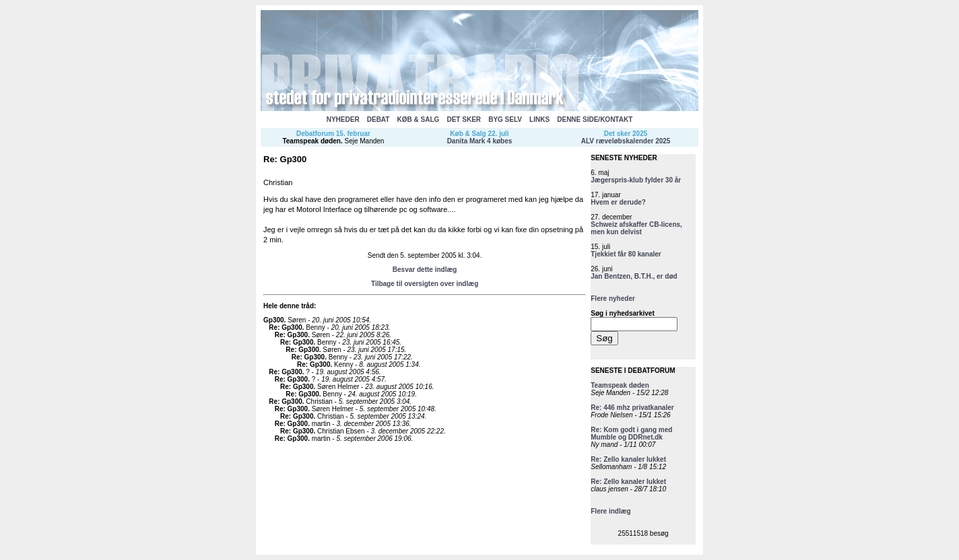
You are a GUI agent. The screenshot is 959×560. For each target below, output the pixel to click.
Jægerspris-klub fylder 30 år (636, 180)
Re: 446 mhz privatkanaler (632, 408)
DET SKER (464, 119)
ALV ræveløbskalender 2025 (626, 141)
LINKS (539, 119)
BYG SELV (505, 119)
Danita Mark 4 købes (480, 141)
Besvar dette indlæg (425, 270)
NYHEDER (343, 119)
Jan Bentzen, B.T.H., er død (634, 276)
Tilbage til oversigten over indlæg (425, 284)
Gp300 (274, 320)
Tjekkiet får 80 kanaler (626, 254)
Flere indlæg (610, 511)
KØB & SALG (419, 119)
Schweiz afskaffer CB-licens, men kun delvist (636, 228)
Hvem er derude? (618, 202)
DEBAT (378, 119)
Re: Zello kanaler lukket (628, 459)
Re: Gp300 (285, 327)
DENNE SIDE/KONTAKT (595, 119)
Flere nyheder (613, 299)
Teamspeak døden (311, 141)
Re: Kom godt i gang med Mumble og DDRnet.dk (631, 433)
